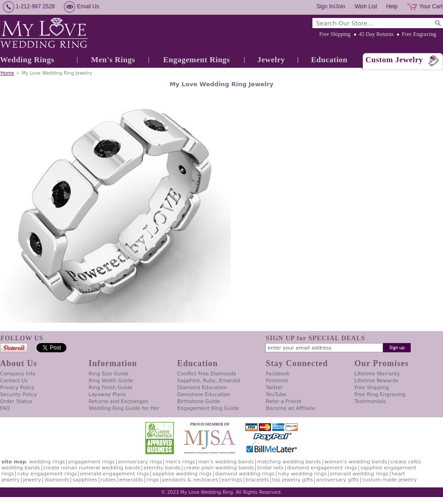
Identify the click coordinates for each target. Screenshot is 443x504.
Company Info (18, 374)
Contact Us (14, 381)
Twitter (274, 388)
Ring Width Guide (111, 381)
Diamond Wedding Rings (245, 474)
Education (329, 60)
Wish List (366, 6)
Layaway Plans (107, 394)
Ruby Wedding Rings (302, 474)
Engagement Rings (197, 60)
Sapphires (85, 480)
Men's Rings (113, 60)
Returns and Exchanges (118, 401)
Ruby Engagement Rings (47, 474)
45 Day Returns (376, 34)
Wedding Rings (27, 60)
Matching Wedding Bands (289, 462)
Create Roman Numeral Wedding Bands (92, 468)
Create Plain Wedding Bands (219, 468)
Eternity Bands (162, 468)
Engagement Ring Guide (208, 408)
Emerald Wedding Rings (359, 474)
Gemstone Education (204, 394)
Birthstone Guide (199, 401)
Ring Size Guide (109, 374)
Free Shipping (335, 34)
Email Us (88, 6)
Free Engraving (419, 34)
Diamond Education (202, 388)
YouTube (276, 394)
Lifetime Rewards (376, 381)
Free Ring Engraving (380, 394)
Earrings (232, 480)
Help (392, 6)
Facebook (278, 374)
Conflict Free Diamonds (207, 374)
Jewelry (271, 60)
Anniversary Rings (140, 462)
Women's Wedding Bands (356, 462)
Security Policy (18, 394)
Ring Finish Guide (111, 388)
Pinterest (277, 381)
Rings (153, 480)
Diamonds (57, 480)
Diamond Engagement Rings (322, 468)
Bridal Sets (270, 468)
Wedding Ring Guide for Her (124, 408)
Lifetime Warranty (377, 374)
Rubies (108, 480)
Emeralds (131, 480)
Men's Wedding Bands (226, 462)
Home (7, 73)
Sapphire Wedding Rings (182, 474)
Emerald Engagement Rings (115, 474)
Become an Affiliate (290, 408)
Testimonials (370, 401)
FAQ (5, 408)
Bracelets (257, 480)
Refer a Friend (284, 401)
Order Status (16, 401)
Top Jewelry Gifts (293, 480)
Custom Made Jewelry (389, 480)
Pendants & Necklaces (190, 480)
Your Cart (431, 6)
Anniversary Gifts (337, 480)
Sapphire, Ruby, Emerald (209, 381)
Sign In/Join (331, 6)
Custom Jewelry (394, 60)
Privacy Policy (17, 388)
